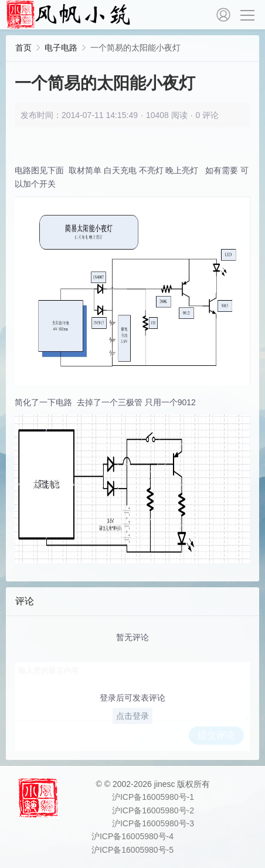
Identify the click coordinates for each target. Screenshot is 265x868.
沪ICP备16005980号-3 (153, 823)
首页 (23, 48)
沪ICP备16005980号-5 (132, 850)
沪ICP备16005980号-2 (153, 810)
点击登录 (132, 716)
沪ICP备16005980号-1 (153, 797)
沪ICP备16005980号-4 (132, 836)
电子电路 (61, 48)
